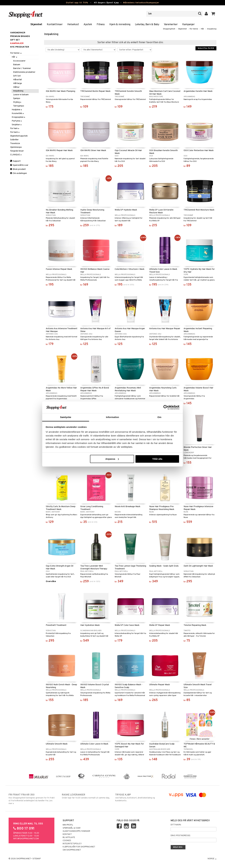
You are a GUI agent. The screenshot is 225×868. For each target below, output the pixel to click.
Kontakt (67, 834)
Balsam (17, 65)
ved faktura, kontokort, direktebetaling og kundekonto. (139, 798)
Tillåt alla (157, 459)
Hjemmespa (16, 147)
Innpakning (212, 29)
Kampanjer (189, 25)
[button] (213, 14)
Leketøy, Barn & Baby (147, 25)
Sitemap (37, 859)
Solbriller (14, 140)
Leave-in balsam (21, 95)
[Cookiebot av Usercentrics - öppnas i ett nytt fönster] (166, 407)
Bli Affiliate (69, 838)
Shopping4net (169, 29)
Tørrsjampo (19, 106)
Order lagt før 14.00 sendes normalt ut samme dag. (86, 796)
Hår (202, 29)
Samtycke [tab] (66, 417)
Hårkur (16, 87)
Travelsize (15, 143)
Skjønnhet (36, 25)
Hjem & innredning (120, 25)
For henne (194, 29)
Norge (212, 859)
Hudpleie (17, 110)
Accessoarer (19, 61)
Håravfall (17, 80)
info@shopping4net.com (26, 839)
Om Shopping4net (72, 850)
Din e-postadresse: (181, 836)
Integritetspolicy (72, 844)
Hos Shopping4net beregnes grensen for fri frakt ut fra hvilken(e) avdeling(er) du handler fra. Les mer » (33, 799)
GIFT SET (15, 40)
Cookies (67, 841)
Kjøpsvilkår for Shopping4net (79, 847)
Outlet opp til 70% (77, 3)
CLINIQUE (16, 155)
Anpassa (112, 459)
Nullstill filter (206, 48)
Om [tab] (159, 417)
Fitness (101, 25)
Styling (17, 102)
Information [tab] (112, 417)
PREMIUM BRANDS (20, 36)
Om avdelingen (19, 173)
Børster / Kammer (22, 68)
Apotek (88, 25)
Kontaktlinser (55, 25)
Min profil (68, 825)
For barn (15, 132)
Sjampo (17, 98)
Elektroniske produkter (24, 72)
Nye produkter (20, 47)
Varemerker (171, 25)
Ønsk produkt (18, 169)
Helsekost (73, 25)
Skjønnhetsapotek (19, 136)
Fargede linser (17, 151)
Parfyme (17, 121)
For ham (15, 128)
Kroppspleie (19, 117)
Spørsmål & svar (19, 165)
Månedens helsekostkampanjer (141, 3)
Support (15, 161)
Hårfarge (17, 83)
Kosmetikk (18, 113)
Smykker (17, 125)
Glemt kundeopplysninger (76, 831)
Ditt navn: (176, 825)
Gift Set (17, 76)
